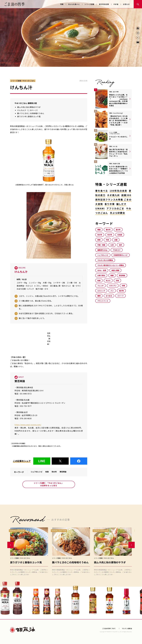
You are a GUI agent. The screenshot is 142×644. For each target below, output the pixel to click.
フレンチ (101, 286)
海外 (120, 245)
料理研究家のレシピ (121, 255)
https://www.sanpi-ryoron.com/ (28, 425)
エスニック (101, 291)
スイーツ (120, 296)
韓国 (99, 230)
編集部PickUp (102, 250)
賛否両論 (63, 472)
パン (112, 291)
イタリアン (113, 286)
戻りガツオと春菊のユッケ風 (29, 116)
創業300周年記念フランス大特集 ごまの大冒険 (113, 200)
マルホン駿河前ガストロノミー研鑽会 (111, 265)
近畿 (116, 240)
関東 (99, 240)
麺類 (99, 296)
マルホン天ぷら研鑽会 (105, 260)
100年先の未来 (118, 191)
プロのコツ (117, 250)
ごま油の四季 (15, 4)
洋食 (117, 281)
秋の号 (54, 472)
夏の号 (118, 230)
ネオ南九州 (113, 195)
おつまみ (109, 296)
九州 (112, 245)
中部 (107, 240)
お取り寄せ (101, 275)
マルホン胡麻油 (23, 630)
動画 (112, 275)
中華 (123, 286)
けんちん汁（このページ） (28, 110)
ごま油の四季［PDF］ (109, 628)
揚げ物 (121, 291)
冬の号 (110, 235)
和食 (47, 472)
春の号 (108, 230)
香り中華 (110, 204)
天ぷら (108, 281)
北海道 (120, 235)
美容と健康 (115, 270)
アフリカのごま (115, 208)
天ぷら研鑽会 (117, 213)
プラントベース (103, 301)
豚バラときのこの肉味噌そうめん (31, 113)
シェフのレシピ (37, 472)
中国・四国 (101, 245)
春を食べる (102, 191)
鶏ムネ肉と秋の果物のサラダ (29, 107)
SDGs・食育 (102, 270)
